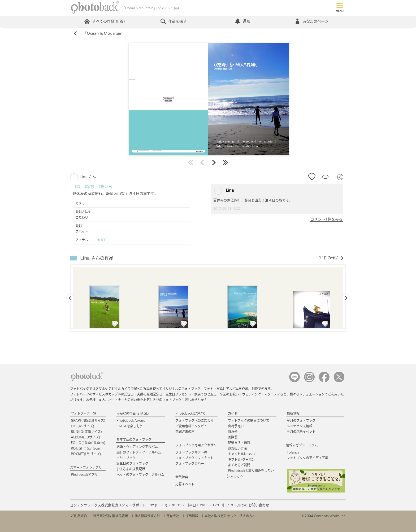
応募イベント (185, 484)
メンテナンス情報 (300, 426)
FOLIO (88, 443)
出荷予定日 (236, 426)
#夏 (78, 187)
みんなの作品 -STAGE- (133, 413)
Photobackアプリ (84, 474)
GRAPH (88, 420)
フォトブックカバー (190, 463)
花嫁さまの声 (185, 432)
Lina (224, 191)
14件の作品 (331, 258)
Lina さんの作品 (97, 258)
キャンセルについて (242, 454)
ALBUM (85, 437)
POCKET (86, 454)
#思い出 (105, 187)
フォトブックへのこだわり (194, 420)
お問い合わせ (259, 505)
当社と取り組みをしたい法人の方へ (230, 516)
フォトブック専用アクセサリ (196, 445)
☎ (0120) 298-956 (167, 505)
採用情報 (192, 516)
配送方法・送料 (239, 443)
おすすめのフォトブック (134, 439)
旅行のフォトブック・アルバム (139, 452)
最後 (226, 162)
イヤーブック (126, 458)
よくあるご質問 (239, 465)
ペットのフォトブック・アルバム (140, 474)
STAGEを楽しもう (130, 426)
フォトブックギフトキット (194, 458)
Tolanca (293, 452)
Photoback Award (131, 420)
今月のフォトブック (301, 420)
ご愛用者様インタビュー (193, 426)
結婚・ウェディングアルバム (137, 447)
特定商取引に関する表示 (111, 516)
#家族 (90, 187)
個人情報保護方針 (147, 516)
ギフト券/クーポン (241, 459)
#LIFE (102, 240)
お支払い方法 (237, 448)
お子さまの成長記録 (131, 469)
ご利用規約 (79, 516)
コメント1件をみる (326, 219)
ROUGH (86, 448)
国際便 (233, 437)
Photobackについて (190, 413)
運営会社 (173, 516)
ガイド (233, 413)
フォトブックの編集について (249, 420)
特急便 (233, 432)
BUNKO (86, 432)
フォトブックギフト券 (191, 452)
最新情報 (293, 413)
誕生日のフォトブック (132, 463)
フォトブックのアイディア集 (307, 458)
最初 (190, 162)
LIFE (83, 426)
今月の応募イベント (301, 432)
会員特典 (182, 477)
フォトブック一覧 (84, 413)
